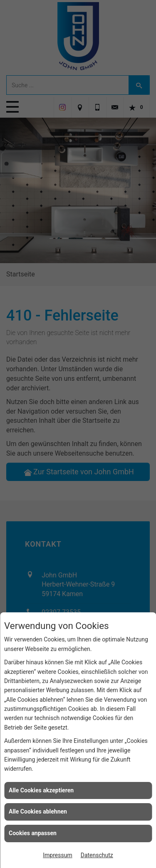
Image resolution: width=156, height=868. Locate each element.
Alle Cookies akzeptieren (41, 790)
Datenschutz (97, 855)
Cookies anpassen (33, 833)
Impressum (57, 855)
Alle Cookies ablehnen (38, 811)
